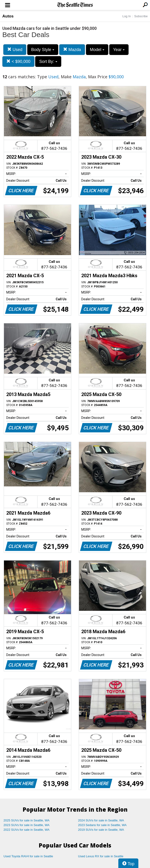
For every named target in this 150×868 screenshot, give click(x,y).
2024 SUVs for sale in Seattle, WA (101, 820)
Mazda (72, 50)
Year (119, 50)
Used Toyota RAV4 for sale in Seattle (28, 856)
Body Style (43, 50)
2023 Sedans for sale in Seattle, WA (102, 825)
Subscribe (141, 16)
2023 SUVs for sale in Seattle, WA (27, 825)
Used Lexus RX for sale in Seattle (101, 856)
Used (15, 50)
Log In (126, 16)
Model (97, 50)
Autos (8, 16)
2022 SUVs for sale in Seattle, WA (27, 830)
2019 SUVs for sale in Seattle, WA (101, 830)
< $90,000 (18, 61)
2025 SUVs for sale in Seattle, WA (27, 820)
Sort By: (48, 62)
